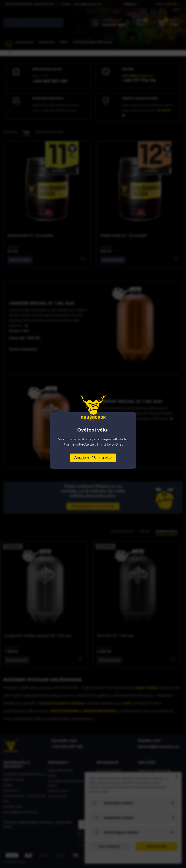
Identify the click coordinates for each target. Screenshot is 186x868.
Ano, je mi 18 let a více (93, 458)
